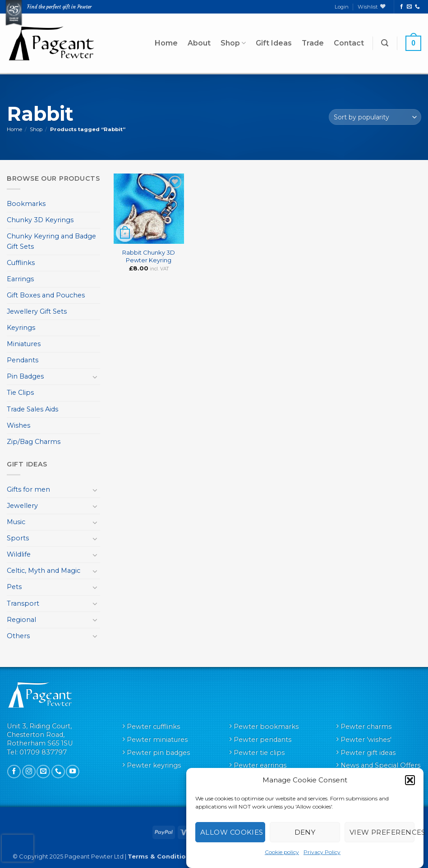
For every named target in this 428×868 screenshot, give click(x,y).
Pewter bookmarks (266, 726)
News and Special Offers (380, 765)
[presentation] (18, 848)
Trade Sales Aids (32, 409)
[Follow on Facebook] (402, 7)
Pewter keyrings (154, 765)
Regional (21, 620)
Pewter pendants (262, 740)
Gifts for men (28, 489)
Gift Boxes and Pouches (46, 295)
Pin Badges (25, 376)
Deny (305, 832)
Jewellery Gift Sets (37, 311)
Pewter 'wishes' (366, 740)
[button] (410, 780)
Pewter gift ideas (368, 753)
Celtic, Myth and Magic (44, 571)
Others (18, 636)
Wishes (18, 425)
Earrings (20, 279)
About (199, 43)
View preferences (382, 832)
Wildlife (19, 554)
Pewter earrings (260, 765)
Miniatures (24, 344)
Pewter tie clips (259, 753)
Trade (313, 43)
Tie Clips (20, 393)
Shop (233, 43)
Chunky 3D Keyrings (40, 220)
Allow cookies (232, 832)
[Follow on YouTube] (73, 772)
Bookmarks (26, 204)
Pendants (23, 360)
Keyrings (21, 328)
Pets (14, 587)
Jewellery (22, 506)
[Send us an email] (409, 7)
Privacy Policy (322, 852)
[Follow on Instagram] (29, 772)
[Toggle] (95, 377)
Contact (349, 43)
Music (16, 522)
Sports (18, 538)
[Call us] (417, 7)
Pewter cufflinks (153, 726)
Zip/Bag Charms (34, 442)
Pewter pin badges (158, 753)
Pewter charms (366, 726)
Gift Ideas (274, 43)
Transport (23, 603)
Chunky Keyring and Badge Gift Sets (51, 241)
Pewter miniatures (157, 740)
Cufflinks (21, 263)
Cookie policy (282, 852)
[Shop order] (375, 117)
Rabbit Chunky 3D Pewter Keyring (149, 256)
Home (166, 43)
